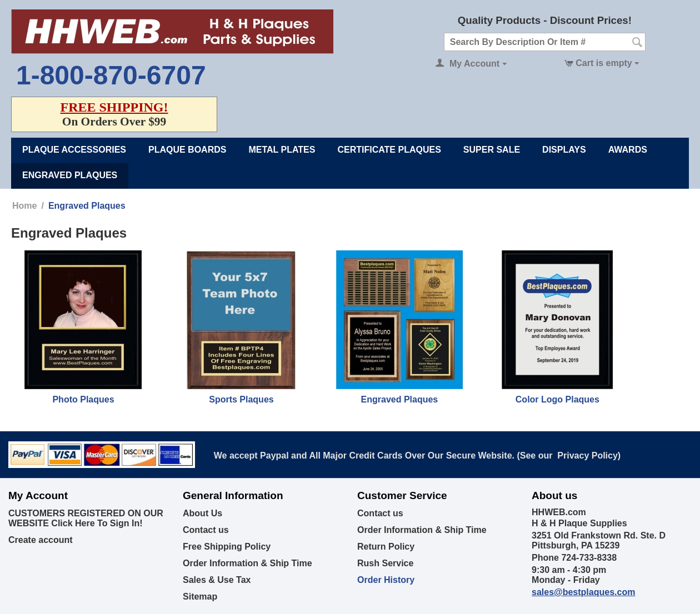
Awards (628, 150)
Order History (386, 580)
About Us (202, 513)
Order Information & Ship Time (247, 563)
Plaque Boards (187, 150)
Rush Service (385, 563)
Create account (41, 540)
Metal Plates (282, 150)
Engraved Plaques (70, 175)
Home (24, 206)
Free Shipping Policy (227, 547)
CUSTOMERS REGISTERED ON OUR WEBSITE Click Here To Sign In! (86, 518)
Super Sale (492, 150)
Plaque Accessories (74, 150)
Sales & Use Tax (217, 580)
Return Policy (386, 547)
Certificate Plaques (389, 150)
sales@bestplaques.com (583, 592)
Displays (564, 150)
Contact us (206, 530)
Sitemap (200, 597)
